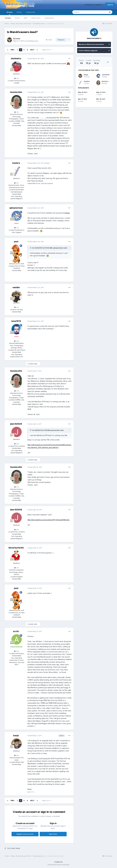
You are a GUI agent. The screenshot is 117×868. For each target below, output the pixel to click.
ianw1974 (16, 321)
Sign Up (110, 5)
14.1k (17, 341)
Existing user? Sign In (94, 5)
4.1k (17, 228)
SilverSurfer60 (16, 548)
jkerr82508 (16, 424)
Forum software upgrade (88, 50)
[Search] (84, 12)
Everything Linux (32, 41)
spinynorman (16, 208)
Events (17, 18)
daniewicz (16, 58)
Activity (19, 12)
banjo (18, 39)
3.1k (17, 112)
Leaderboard (49, 18)
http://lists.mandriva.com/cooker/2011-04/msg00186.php (49, 520)
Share (49, 40)
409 (17, 755)
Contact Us (58, 862)
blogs (67, 213)
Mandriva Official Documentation (91, 44)
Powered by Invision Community (58, 865)
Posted (36, 59)
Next (32, 50)
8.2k (17, 651)
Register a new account (25, 834)
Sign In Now (53, 834)
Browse (10, 13)
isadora (16, 163)
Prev (13, 50)
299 (17, 444)
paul (16, 241)
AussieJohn (16, 92)
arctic (16, 631)
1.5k (17, 568)
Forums (8, 18)
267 (17, 183)
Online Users (36, 18)
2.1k (17, 307)
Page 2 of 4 (47, 50)
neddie (16, 287)
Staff (25, 18)
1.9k (17, 78)
